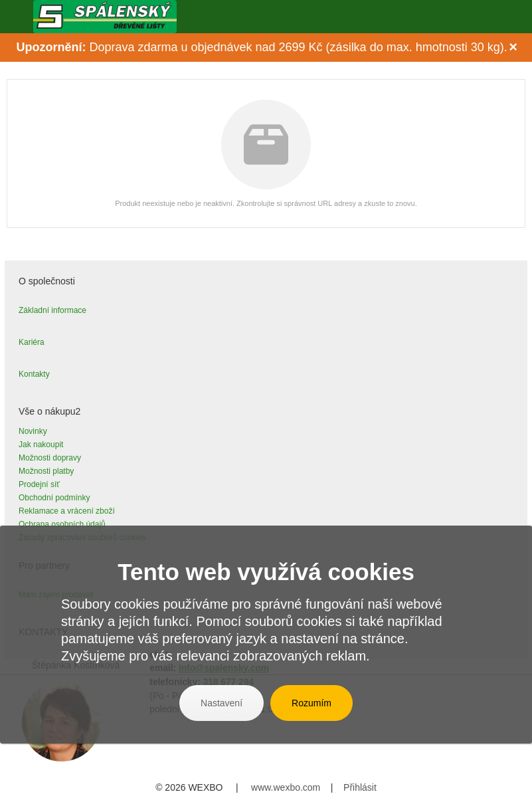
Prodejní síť (39, 484)
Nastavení (222, 703)
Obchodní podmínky (54, 498)
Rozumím (311, 703)
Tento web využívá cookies (266, 572)
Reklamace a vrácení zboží (67, 511)
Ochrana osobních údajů (62, 524)
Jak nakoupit (41, 445)
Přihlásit (360, 787)
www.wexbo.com (286, 787)
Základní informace (52, 310)
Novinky (33, 431)
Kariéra (32, 342)
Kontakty (34, 374)
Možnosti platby (46, 471)
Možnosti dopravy (50, 458)
